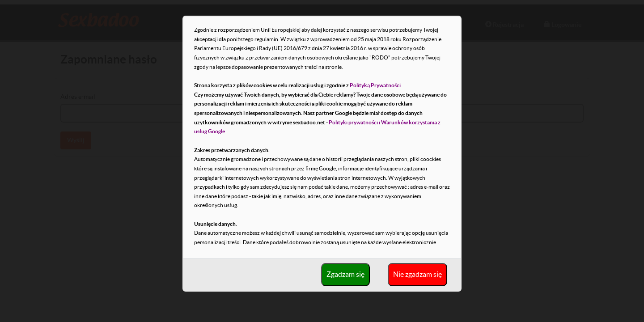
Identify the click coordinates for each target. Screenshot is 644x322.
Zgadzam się (345, 274)
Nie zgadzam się (417, 274)
